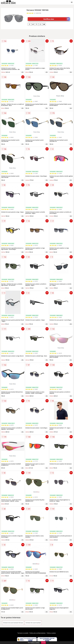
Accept (43, 643)
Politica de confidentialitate (38, 633)
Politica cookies (51, 633)
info (22, 72)
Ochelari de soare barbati (33, 623)
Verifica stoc (56, 19)
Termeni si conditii (23, 633)
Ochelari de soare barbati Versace (13, 623)
